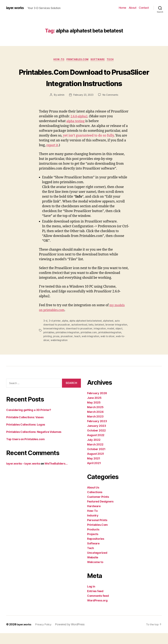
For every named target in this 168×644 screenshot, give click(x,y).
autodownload (80, 336)
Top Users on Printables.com (25, 450)
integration (115, 340)
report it (53, 157)
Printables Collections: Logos (26, 435)
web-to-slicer (67, 351)
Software (99, 60)
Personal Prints (97, 531)
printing (73, 347)
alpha (65, 332)
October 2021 (96, 460)
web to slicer (51, 351)
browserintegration (68, 340)
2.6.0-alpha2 (80, 128)
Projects (93, 545)
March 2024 (95, 423)
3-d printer (55, 332)
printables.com (107, 344)
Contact (144, 8)
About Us (93, 498)
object (56, 344)
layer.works (16, 8)
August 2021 (96, 465)
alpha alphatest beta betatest (86, 332)
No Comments (111, 107)
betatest (101, 336)
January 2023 (97, 437)
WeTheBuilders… (56, 474)
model (47, 344)
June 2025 (94, 409)
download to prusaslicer (94, 340)
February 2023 (97, 432)
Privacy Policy (45, 635)
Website (93, 568)
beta (92, 336)
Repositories (96, 550)
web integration (116, 347)
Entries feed (95, 602)
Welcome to (95, 573)
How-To (57, 60)
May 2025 (94, 413)
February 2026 (97, 404)
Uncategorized (97, 564)
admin (60, 107)
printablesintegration (55, 347)
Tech (113, 60)
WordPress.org (97, 611)
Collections (95, 503)
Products (93, 540)
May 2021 (94, 469)
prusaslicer (92, 347)
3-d (45, 332)
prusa (82, 347)
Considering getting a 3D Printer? (29, 421)
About (133, 8)
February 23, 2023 (83, 107)
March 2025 (95, 418)
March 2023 (95, 427)
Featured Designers (100, 512)
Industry (93, 526)
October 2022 (96, 441)
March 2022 (95, 455)
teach (103, 347)
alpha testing (76, 133)
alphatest (110, 332)
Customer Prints (98, 508)
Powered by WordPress (73, 635)
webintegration (85, 351)
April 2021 (94, 474)
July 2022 (94, 451)
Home (123, 8)
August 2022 (96, 446)
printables (66, 344)
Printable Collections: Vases (25, 428)
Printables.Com (77, 60)
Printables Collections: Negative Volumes (34, 443)
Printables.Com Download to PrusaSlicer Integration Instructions (84, 83)
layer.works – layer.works (23, 474)
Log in (91, 597)
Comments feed (98, 607)
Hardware (94, 517)
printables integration (85, 344)
